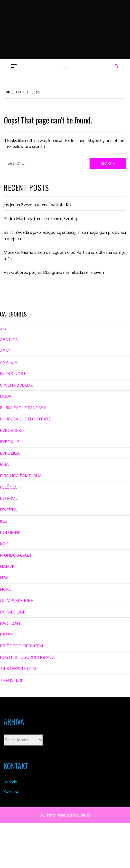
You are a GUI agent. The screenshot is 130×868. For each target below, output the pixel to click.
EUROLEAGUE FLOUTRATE (26, 419)
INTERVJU (9, 498)
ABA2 (5, 351)
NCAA (5, 589)
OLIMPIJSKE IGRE (17, 600)
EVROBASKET (13, 430)
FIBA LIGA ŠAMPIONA (21, 476)
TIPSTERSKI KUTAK (19, 669)
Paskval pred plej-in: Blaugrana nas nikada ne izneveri (54, 272)
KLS (4, 521)
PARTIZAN (10, 623)
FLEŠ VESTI (11, 487)
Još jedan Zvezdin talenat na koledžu (37, 205)
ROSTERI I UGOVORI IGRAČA (27, 657)
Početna (11, 791)
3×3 (3, 328)
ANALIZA (9, 362)
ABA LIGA (9, 340)
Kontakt (11, 782)
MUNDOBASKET (16, 555)
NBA (4, 578)
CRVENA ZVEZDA (16, 385)
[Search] (116, 66)
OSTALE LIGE (13, 612)
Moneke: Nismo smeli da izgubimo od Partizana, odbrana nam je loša (65, 255)
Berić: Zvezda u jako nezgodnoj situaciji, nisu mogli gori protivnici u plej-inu (65, 235)
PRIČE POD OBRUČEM (22, 646)
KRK (4, 544)
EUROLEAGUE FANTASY (23, 408)
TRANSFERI (11, 680)
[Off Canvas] (14, 66)
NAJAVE (7, 567)
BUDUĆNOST (13, 373)
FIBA (4, 464)
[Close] (123, 7)
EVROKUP (9, 442)
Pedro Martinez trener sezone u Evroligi (41, 219)
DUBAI (6, 396)
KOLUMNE (10, 532)
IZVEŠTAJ (9, 510)
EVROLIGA (10, 453)
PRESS (6, 635)
